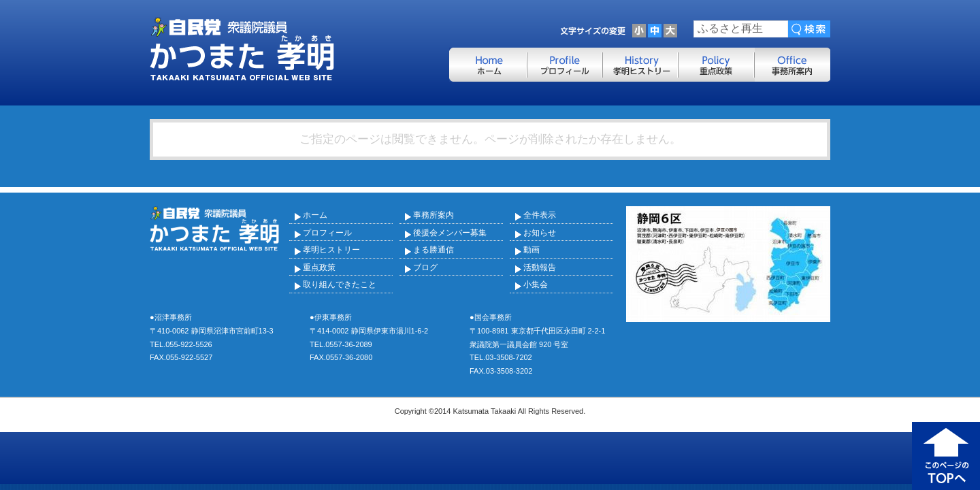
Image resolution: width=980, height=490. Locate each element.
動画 (532, 250)
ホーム (315, 215)
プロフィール (327, 233)
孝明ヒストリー (331, 250)
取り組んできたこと (340, 284)
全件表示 (540, 215)
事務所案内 (434, 215)
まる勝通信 (434, 250)
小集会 (536, 284)
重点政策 (319, 267)
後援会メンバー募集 (450, 233)
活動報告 (540, 267)
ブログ (425, 267)
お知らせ (540, 233)
